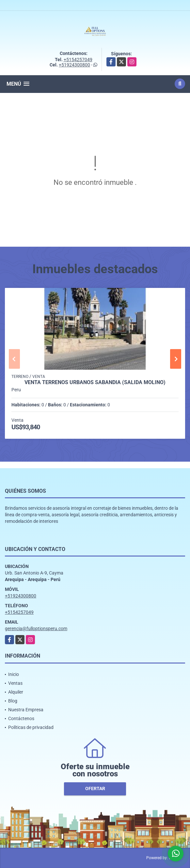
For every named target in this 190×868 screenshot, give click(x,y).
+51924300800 (74, 65)
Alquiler (16, 692)
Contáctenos (21, 718)
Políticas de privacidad (31, 727)
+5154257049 (78, 60)
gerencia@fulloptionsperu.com (36, 629)
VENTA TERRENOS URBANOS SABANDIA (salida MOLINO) (95, 382)
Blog (13, 701)
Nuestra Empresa (26, 710)
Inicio (14, 674)
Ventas (15, 683)
